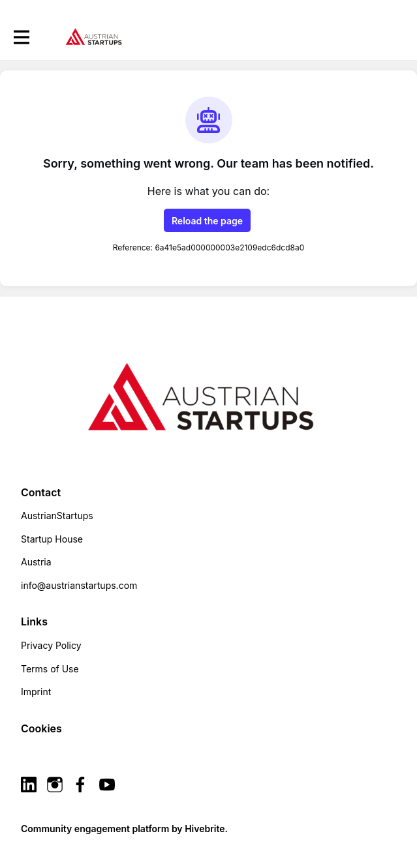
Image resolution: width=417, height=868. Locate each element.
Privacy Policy (51, 645)
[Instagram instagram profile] (55, 785)
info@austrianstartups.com (79, 585)
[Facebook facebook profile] (81, 785)
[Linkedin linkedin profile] (29, 785)
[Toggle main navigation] (21, 37)
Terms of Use (50, 669)
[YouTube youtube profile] (107, 785)
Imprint (36, 692)
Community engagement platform (95, 829)
